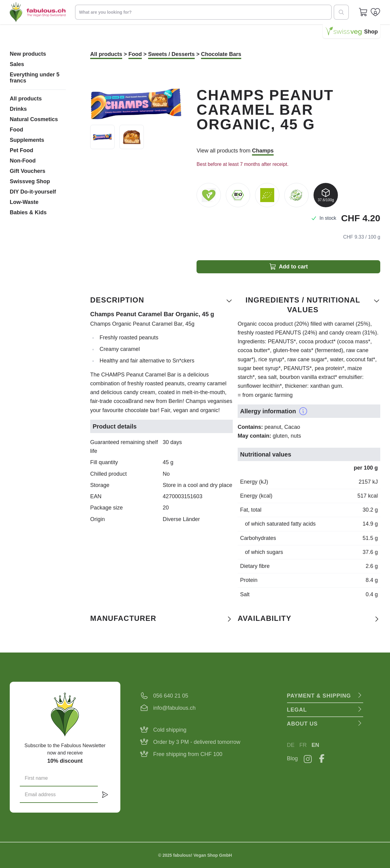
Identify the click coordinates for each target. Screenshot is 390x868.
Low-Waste (24, 202)
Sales (17, 64)
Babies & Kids (28, 212)
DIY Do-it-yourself (33, 192)
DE (291, 745)
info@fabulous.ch (174, 708)
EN (316, 745)
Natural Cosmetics (34, 119)
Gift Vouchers (28, 171)
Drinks (18, 109)
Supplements (27, 140)
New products (28, 54)
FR (303, 745)
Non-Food (23, 161)
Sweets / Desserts (171, 54)
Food (16, 130)
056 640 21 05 (171, 696)
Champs (263, 151)
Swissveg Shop (30, 181)
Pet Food (21, 150)
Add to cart (288, 267)
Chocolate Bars (221, 54)
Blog (292, 758)
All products (26, 99)
